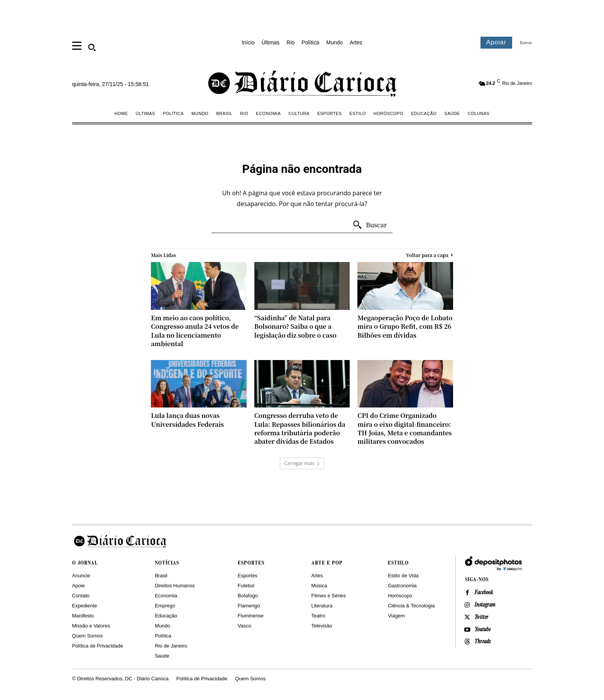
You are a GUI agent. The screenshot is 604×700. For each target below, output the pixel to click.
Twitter (482, 618)
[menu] (77, 45)
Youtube (483, 630)
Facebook (484, 593)
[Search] (370, 225)
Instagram (485, 605)
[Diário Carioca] (303, 83)
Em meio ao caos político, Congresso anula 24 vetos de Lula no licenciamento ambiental (195, 331)
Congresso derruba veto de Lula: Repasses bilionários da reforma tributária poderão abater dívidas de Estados (300, 428)
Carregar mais (302, 463)
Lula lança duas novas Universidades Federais (187, 420)
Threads (483, 643)
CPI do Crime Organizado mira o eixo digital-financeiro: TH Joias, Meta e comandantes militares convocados (404, 428)
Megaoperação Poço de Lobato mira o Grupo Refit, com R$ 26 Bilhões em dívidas (405, 326)
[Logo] (302, 541)
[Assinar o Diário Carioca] (496, 43)
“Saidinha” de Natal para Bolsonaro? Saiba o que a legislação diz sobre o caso (295, 326)
